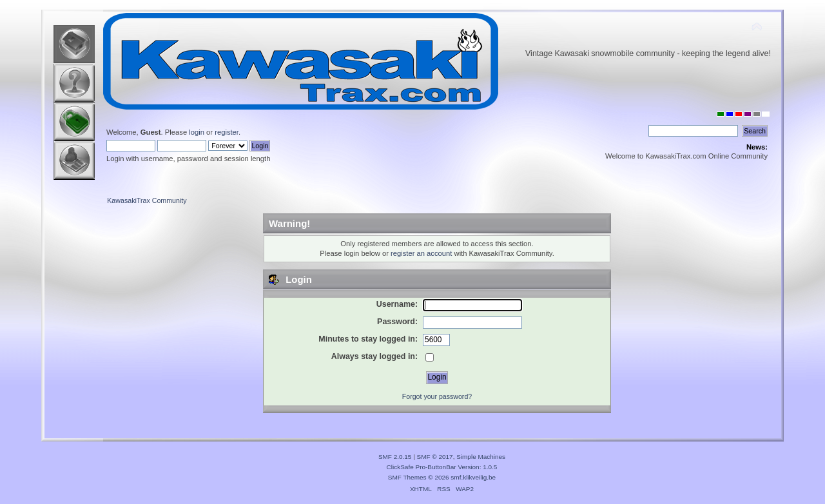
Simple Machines (481, 457)
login (197, 132)
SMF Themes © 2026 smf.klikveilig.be (442, 477)
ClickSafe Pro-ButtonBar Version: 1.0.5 (442, 467)
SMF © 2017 (435, 457)
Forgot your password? (437, 396)
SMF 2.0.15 (395, 457)
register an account (421, 253)
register (227, 132)
